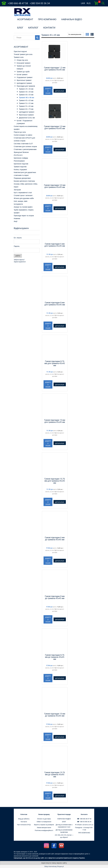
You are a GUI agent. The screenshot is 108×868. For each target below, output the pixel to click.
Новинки (17, 218)
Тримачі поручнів (20, 167)
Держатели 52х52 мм (27, 118)
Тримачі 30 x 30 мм (26, 92)
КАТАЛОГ (33, 28)
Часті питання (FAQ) (24, 825)
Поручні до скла (20, 132)
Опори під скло (22, 60)
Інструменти (18, 204)
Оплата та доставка (44, 819)
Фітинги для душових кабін (24, 198)
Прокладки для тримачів (26, 86)
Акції (16, 221)
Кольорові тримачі (23, 63)
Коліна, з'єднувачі (20, 169)
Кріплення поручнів (21, 164)
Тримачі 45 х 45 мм (26, 97)
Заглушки (17, 190)
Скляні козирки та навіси (23, 135)
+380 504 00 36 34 (40, 3)
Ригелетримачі (19, 161)
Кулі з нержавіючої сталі (23, 192)
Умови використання (44, 827)
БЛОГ (20, 28)
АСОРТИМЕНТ (25, 19)
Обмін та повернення (44, 822)
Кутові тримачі (22, 74)
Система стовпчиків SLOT (23, 144)
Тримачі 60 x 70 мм (26, 109)
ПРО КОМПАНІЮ (47, 19)
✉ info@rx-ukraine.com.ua (84, 825)
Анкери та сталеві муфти (23, 207)
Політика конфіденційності (44, 830)
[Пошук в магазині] (25, 38)
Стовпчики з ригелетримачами (25, 149)
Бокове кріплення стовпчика (24, 181)
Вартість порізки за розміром (44, 825)
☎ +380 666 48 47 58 (84, 819)
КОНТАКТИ (49, 28)
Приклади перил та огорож (24, 216)
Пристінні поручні (20, 51)
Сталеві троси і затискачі (23, 195)
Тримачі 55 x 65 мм (26, 106)
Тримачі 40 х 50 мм (26, 95)
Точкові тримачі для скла (23, 54)
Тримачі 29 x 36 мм (26, 89)
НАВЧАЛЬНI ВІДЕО (72, 19)
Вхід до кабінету (24, 819)
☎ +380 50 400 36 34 (84, 822)
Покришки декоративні (22, 178)
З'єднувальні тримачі (24, 77)
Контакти (24, 822)
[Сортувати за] (76, 34)
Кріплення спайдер (21, 158)
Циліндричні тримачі (24, 83)
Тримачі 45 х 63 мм (26, 100)
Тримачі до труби (23, 72)
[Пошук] (37, 38)
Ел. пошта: (18, 238)
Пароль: (17, 246)
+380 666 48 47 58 (18, 3)
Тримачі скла (19, 57)
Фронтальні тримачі (24, 80)
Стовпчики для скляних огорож (25, 146)
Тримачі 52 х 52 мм (26, 103)
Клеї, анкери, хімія (21, 201)
